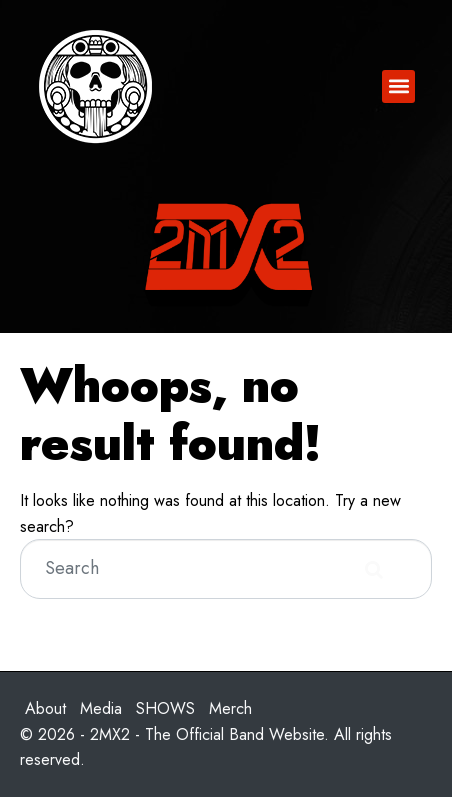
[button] (398, 86)
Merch (230, 708)
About (45, 708)
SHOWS (165, 708)
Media (101, 708)
